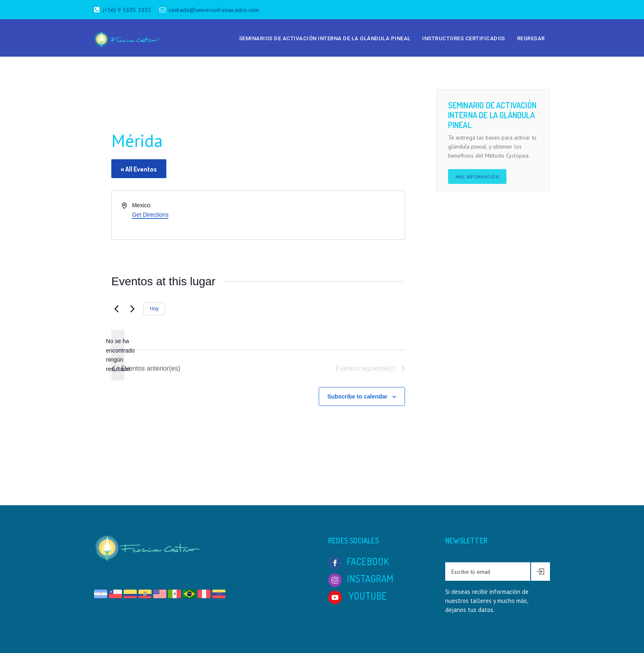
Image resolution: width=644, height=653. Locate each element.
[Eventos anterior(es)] (116, 309)
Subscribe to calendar (357, 396)
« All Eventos (139, 169)
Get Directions (150, 215)
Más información (477, 177)
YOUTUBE (358, 596)
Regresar (531, 38)
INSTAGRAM (361, 579)
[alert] (118, 355)
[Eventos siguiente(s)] (132, 309)
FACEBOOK (359, 561)
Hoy (154, 309)
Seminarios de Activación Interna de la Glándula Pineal (325, 38)
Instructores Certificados (464, 38)
